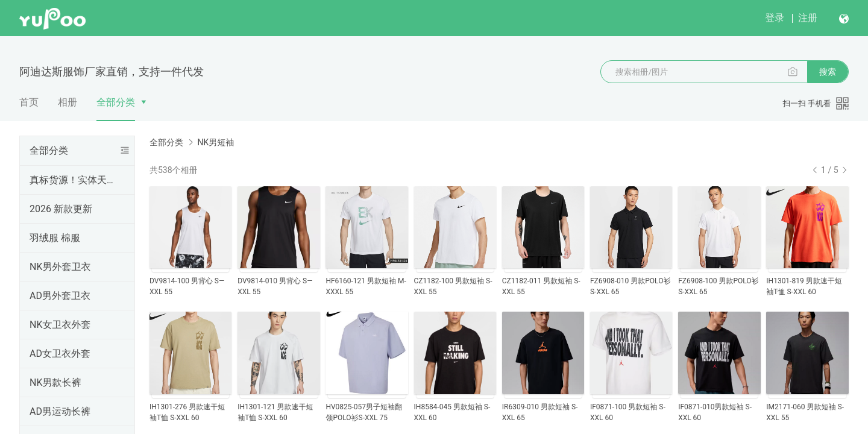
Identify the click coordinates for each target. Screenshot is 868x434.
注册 (808, 18)
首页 (29, 102)
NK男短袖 (215, 142)
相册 (68, 102)
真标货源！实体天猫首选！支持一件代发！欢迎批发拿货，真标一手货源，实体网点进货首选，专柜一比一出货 (75, 180)
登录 (775, 18)
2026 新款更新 (61, 209)
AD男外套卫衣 (60, 296)
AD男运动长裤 (60, 411)
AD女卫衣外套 (60, 354)
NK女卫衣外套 (60, 325)
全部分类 (116, 102)
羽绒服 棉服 (55, 238)
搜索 (828, 72)
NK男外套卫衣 (60, 267)
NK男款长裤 (55, 382)
